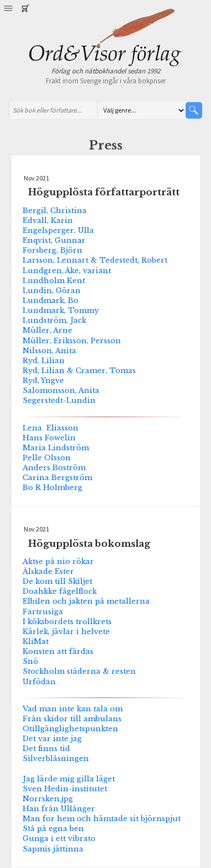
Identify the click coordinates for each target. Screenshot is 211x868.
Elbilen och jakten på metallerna (86, 601)
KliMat (36, 641)
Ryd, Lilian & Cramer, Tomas (79, 370)
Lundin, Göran (52, 290)
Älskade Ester (48, 571)
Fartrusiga (43, 611)
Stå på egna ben (53, 828)
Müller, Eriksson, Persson (72, 340)
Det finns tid (46, 748)
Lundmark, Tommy (61, 310)
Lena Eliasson (51, 428)
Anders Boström (54, 467)
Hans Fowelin (49, 438)
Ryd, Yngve (43, 380)
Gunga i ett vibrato (59, 838)
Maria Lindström (56, 448)
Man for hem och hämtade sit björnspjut (102, 818)
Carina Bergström (57, 477)
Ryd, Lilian (44, 360)
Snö (30, 661)
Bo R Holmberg (52, 487)
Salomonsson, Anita (61, 390)
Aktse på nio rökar (58, 561)
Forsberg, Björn (52, 250)
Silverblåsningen (56, 758)
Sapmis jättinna (53, 849)
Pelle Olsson (47, 457)
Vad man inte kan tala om (73, 709)
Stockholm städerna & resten (79, 671)
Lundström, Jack (54, 320)
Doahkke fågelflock (60, 591)
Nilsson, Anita (49, 350)
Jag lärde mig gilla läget (69, 779)
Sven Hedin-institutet (65, 789)
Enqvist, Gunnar (54, 240)
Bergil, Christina (55, 210)
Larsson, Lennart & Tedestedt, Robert (95, 260)
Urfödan (39, 681)
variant (97, 270)
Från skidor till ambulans (72, 718)
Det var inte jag (52, 738)
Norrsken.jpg (48, 798)
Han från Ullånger (59, 808)
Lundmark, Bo (51, 300)
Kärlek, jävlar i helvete (66, 631)
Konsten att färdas (58, 651)
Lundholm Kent (54, 280)
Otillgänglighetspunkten (70, 728)
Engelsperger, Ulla (58, 230)
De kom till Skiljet (57, 581)
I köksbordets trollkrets (67, 621)
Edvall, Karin (48, 220)
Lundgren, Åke (51, 270)
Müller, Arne (48, 330)
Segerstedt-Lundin (59, 400)
